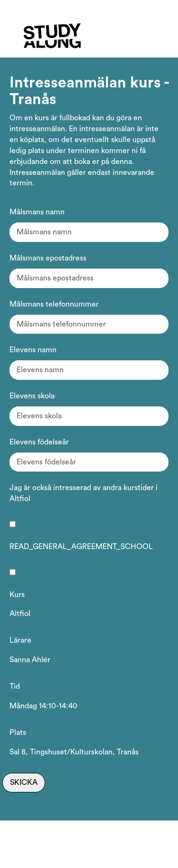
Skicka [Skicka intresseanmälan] (24, 782)
